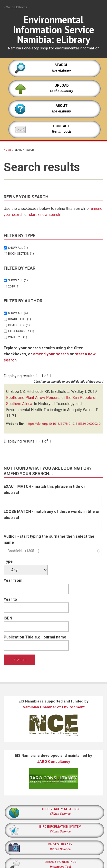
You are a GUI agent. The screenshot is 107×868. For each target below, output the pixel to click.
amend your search (51, 354)
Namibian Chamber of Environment (54, 707)
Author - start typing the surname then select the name (49, 539)
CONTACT (62, 126)
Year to (10, 599)
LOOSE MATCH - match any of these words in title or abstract (52, 515)
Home (7, 150)
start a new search (44, 215)
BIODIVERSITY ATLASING (60, 809)
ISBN (8, 618)
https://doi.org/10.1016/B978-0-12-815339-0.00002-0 (63, 424)
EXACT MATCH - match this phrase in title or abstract (44, 489)
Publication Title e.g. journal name (35, 637)
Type (8, 561)
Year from (13, 580)
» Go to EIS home (15, 7)
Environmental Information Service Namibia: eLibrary (54, 29)
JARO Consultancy (54, 762)
